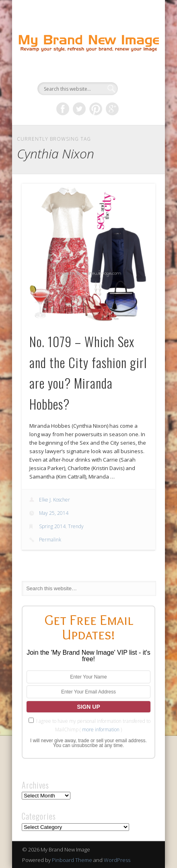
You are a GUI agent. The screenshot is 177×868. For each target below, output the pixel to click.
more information (101, 730)
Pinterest (96, 109)
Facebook (63, 109)
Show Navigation (136, 72)
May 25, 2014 (54, 513)
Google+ (112, 109)
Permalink (50, 540)
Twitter (79, 109)
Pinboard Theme (72, 860)
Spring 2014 (52, 526)
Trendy (76, 526)
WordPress (117, 860)
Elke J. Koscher (55, 500)
